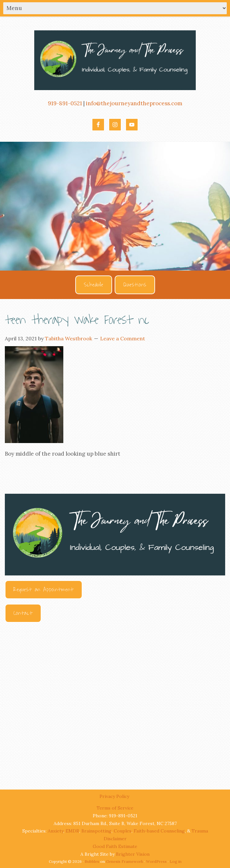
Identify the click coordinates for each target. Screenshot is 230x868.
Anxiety (56, 831)
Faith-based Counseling (159, 831)
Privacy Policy (115, 796)
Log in (176, 861)
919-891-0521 (65, 103)
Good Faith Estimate (115, 846)
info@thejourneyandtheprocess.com (134, 103)
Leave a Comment (123, 338)
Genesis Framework (125, 861)
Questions (135, 285)
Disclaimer (115, 839)
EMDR (72, 831)
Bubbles (92, 861)
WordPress (156, 861)
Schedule (94, 285)
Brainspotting (96, 831)
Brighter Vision (133, 854)
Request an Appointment (44, 590)
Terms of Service (115, 808)
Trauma (200, 831)
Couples (123, 831)
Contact (23, 613)
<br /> (115, 700)
